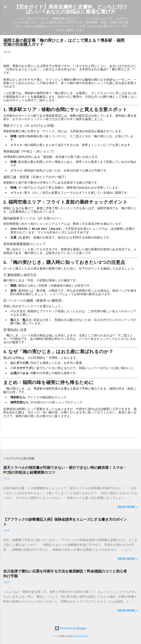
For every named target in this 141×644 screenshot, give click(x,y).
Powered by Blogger (71, 628)
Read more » (128, 507)
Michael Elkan (81, 636)
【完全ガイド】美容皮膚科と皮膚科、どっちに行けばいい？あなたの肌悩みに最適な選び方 (71, 9)
